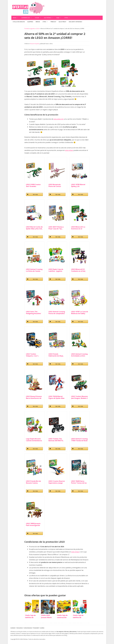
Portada (27, 28)
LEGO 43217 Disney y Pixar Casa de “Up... (56, 228)
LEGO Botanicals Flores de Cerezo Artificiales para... (55, 185)
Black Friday (62, 22)
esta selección (59, 119)
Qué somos (20, 628)
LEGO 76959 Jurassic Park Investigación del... (33, 524)
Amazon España (35, 44)
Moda (16, 18)
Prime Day (53, 22)
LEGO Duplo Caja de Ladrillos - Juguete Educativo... (56, 270)
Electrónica (49, 18)
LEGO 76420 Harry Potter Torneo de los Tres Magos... (79, 482)
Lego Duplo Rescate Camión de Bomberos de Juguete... (34, 440)
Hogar (39, 18)
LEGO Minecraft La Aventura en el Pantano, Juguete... (78, 228)
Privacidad (36, 628)
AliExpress (30, 22)
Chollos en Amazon (19, 22)
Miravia (38, 22)
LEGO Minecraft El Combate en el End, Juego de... (78, 270)
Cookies (42, 628)
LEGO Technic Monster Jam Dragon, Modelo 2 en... (80, 397)
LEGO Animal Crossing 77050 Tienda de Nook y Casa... (79, 440)
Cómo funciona (28, 628)
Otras (46, 22)
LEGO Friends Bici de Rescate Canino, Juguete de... (33, 482)
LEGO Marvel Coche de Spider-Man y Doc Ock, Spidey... (34, 228)
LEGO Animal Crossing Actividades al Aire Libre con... (79, 355)
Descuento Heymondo (75, 22)
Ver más (35, 194)
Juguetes (33, 28)
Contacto (13, 628)
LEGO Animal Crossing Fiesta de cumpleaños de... (57, 313)
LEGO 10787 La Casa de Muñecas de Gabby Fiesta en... (80, 313)
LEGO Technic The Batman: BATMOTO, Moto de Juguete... (56, 440)
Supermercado (27, 18)
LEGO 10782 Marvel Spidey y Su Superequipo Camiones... (78, 185)
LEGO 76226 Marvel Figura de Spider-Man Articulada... (56, 397)
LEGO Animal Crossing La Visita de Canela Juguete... (34, 270)
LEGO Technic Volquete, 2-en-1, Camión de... (32, 355)
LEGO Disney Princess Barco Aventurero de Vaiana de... (34, 397)
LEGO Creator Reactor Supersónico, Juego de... (57, 482)
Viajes (60, 18)
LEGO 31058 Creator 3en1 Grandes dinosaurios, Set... (33, 185)
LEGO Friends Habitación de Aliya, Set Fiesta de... (56, 355)
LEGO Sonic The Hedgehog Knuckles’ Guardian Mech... (34, 313)
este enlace (69, 150)
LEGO (38, 28)
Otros (68, 18)
